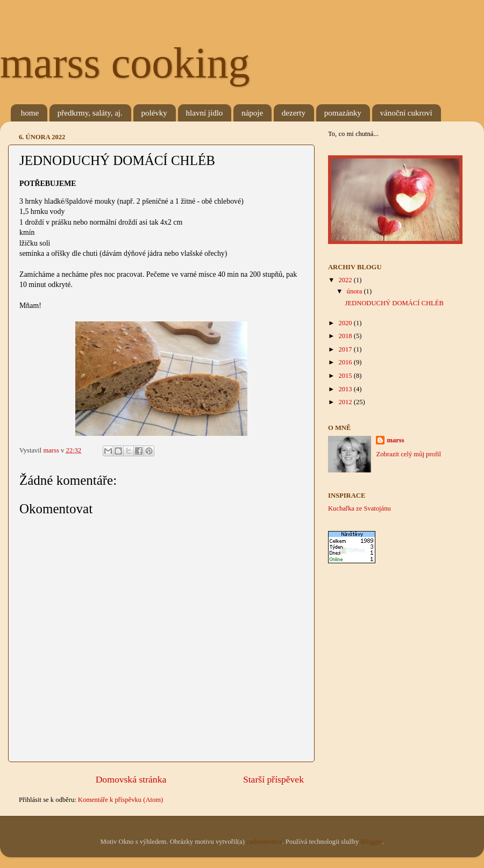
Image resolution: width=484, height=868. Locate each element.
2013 (346, 389)
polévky (154, 113)
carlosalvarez (264, 842)
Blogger (371, 842)
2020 (346, 323)
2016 (346, 362)
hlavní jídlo (205, 113)
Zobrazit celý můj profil (408, 454)
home (30, 113)
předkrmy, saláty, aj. (90, 113)
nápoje (252, 113)
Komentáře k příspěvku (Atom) (120, 800)
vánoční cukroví (406, 113)
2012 (346, 402)
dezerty (294, 113)
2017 (346, 349)
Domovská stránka (131, 779)
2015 (346, 376)
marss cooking (125, 63)
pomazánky (343, 113)
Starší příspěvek (273, 779)
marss (395, 440)
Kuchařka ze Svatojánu (360, 508)
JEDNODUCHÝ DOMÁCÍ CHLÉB (394, 303)
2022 (346, 280)
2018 (346, 336)
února (355, 291)
